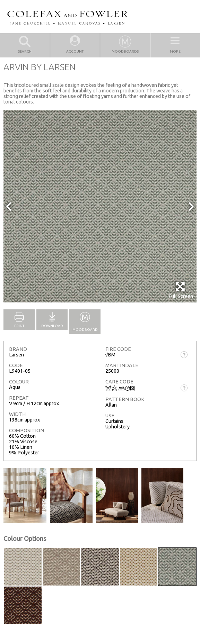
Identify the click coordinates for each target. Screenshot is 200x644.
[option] (100, 206)
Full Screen (181, 290)
